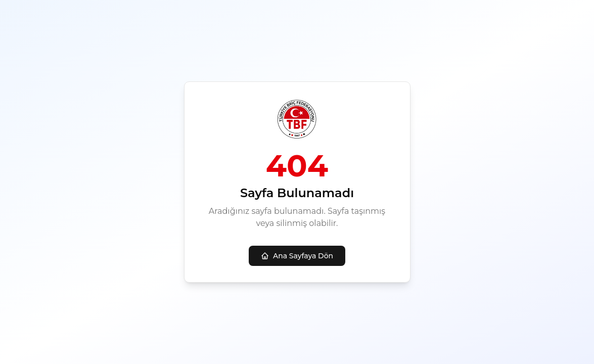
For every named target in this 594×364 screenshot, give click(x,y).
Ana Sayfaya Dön (297, 256)
